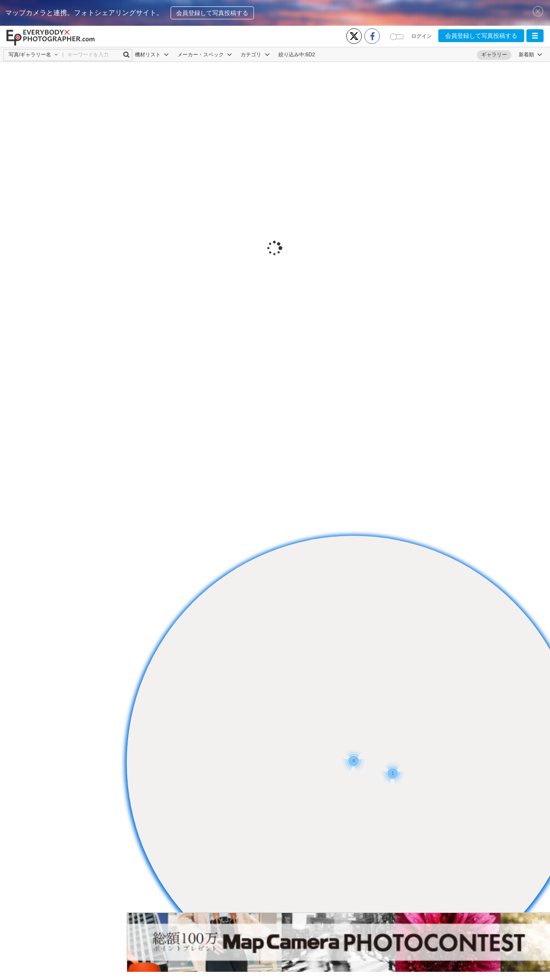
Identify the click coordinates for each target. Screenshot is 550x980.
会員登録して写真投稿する (212, 13)
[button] (535, 36)
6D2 (310, 55)
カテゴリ (255, 55)
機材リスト (152, 55)
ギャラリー (494, 55)
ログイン (422, 36)
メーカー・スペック (205, 55)
